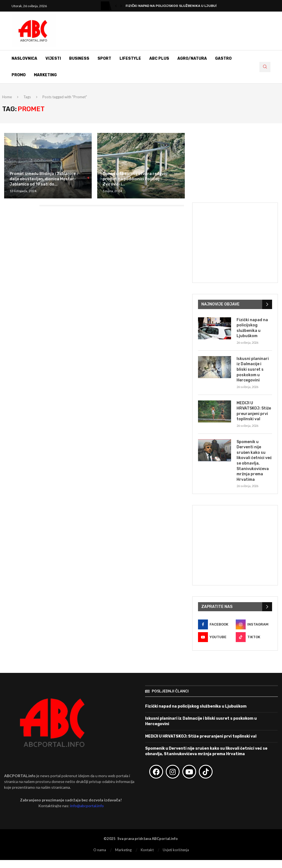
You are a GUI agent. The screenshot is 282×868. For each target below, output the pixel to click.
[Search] (265, 67)
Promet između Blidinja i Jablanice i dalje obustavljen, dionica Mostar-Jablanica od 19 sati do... (44, 179)
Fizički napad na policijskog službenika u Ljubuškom (175, 6)
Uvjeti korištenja (176, 850)
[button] (116, 6)
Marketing (45, 75)
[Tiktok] (254, 637)
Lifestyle (130, 58)
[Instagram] (254, 624)
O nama (100, 850)
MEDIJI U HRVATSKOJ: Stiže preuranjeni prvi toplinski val (254, 411)
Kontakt (147, 850)
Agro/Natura (192, 58)
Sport (104, 58)
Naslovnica (24, 58)
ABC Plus (159, 58)
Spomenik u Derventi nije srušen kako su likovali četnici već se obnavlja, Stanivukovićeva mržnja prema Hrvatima (254, 461)
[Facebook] (216, 624)
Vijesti (53, 58)
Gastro (223, 58)
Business (79, 58)
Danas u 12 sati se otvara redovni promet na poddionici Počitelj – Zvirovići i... (135, 179)
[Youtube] (216, 637)
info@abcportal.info (87, 806)
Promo (19, 75)
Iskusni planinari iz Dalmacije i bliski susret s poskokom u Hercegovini (253, 369)
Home (7, 97)
